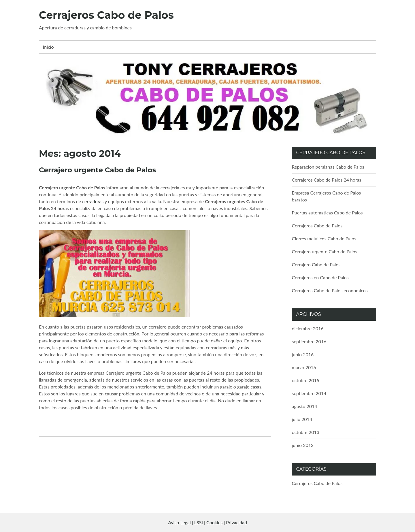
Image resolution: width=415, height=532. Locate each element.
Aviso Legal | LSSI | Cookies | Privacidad (207, 522)
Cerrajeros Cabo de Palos (106, 15)
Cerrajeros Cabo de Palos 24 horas (327, 180)
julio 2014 (302, 419)
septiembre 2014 (309, 393)
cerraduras (92, 201)
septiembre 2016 (309, 341)
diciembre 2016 (308, 328)
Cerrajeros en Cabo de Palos (320, 277)
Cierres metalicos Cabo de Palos (324, 238)
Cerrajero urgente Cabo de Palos (97, 170)
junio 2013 (303, 445)
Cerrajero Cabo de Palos (316, 264)
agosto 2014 (305, 406)
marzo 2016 (304, 367)
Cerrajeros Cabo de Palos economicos (330, 290)
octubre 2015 (306, 380)
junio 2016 (303, 354)
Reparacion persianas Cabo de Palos (328, 167)
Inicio (48, 47)
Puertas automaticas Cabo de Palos (327, 213)
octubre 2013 (306, 432)
